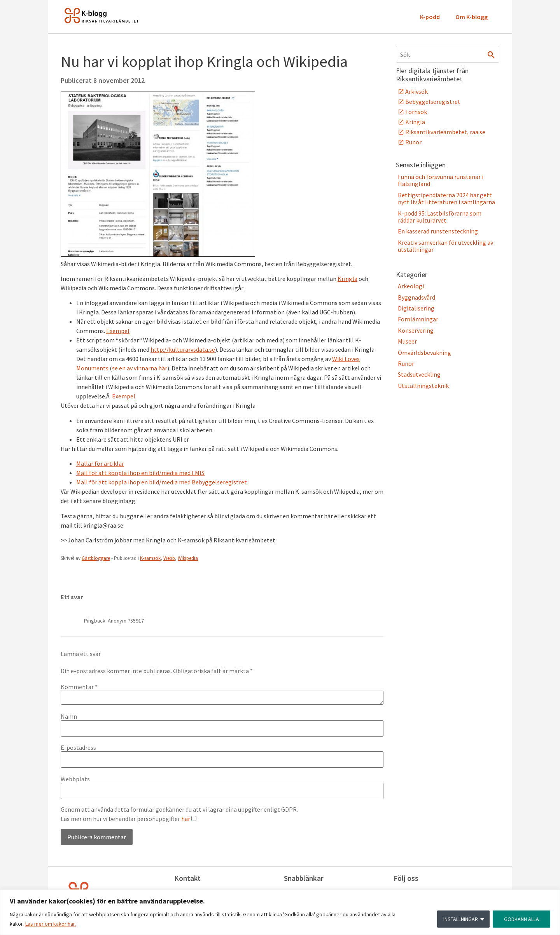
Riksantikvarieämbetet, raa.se (445, 132)
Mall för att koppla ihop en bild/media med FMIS (140, 473)
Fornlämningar (418, 319)
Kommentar (79, 687)
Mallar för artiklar (100, 463)
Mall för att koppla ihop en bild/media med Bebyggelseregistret (162, 482)
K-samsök (150, 558)
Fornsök (416, 112)
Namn (69, 716)
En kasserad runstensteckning (438, 231)
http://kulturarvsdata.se (183, 349)
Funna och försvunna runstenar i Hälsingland (441, 180)
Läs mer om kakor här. (51, 924)
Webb (169, 558)
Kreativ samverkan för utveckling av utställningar (445, 246)
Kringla (347, 279)
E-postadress (78, 747)
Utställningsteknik (423, 386)
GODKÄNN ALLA (521, 919)
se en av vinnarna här (140, 368)
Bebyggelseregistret (433, 102)
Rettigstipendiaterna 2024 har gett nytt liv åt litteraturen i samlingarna (446, 198)
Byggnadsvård (416, 297)
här (186, 819)
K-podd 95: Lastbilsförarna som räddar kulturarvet (440, 217)
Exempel (118, 331)
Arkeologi (411, 286)
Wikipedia (188, 558)
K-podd (430, 17)
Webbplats (75, 779)
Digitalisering (416, 308)
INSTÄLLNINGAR (461, 919)
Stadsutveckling (419, 374)
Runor (413, 142)
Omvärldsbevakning (424, 353)
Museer (407, 341)
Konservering (416, 330)
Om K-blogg (472, 17)
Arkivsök (416, 91)
